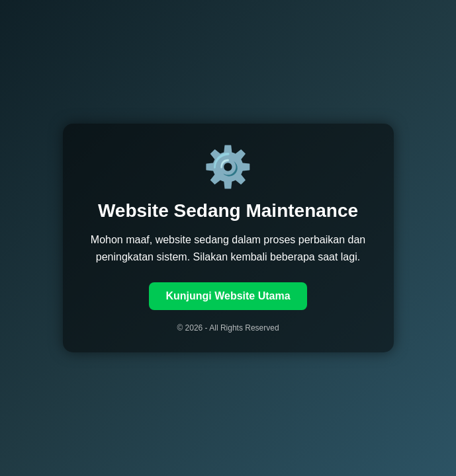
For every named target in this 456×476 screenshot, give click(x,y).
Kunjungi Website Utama (228, 296)
